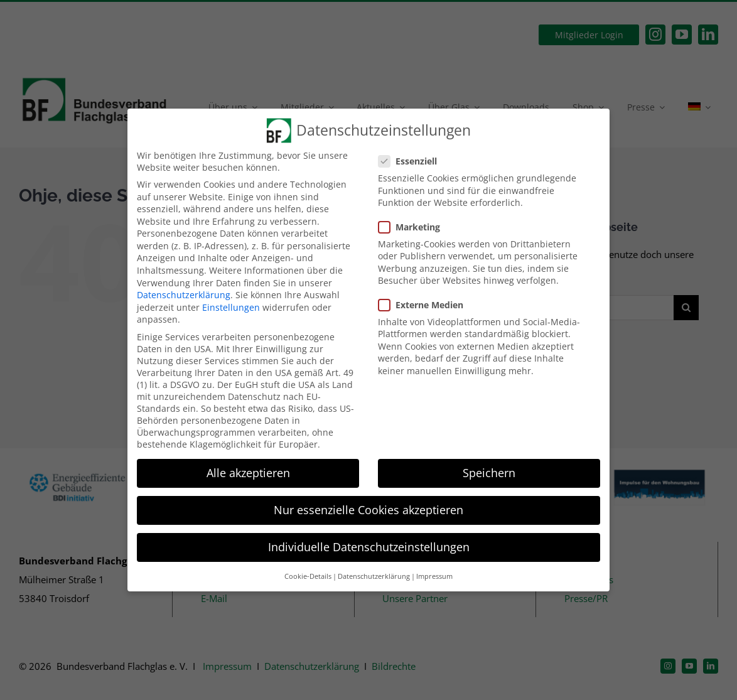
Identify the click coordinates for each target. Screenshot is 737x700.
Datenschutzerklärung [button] (374, 576)
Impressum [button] (434, 576)
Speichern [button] (489, 473)
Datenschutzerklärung (184, 295)
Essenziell (413, 161)
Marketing (414, 227)
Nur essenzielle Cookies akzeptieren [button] (368, 510)
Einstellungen (231, 307)
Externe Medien (426, 305)
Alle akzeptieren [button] (248, 473)
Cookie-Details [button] (308, 576)
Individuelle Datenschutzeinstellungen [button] (369, 547)
